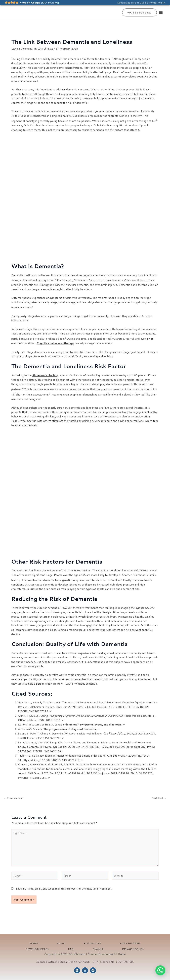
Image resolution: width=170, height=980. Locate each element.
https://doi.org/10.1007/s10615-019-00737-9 (53, 759)
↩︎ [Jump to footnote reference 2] (63, 720)
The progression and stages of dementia (71, 728)
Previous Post (14, 797)
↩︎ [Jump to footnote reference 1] (51, 711)
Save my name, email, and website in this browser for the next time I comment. (64, 890)
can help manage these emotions (77, 343)
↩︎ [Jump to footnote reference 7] (85, 759)
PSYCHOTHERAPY (110, 942)
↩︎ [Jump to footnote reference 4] (102, 728)
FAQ (131, 942)
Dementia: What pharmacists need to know (78, 733)
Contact (146, 942)
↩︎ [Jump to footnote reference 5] (70, 737)
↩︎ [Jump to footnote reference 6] (64, 750)
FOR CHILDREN (82, 942)
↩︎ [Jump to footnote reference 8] (49, 777)
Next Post (159, 797)
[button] (161, 12)
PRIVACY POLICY (85, 949)
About (37, 942)
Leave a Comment (22, 48)
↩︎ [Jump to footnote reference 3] (128, 724)
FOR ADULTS (57, 942)
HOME (23, 942)
